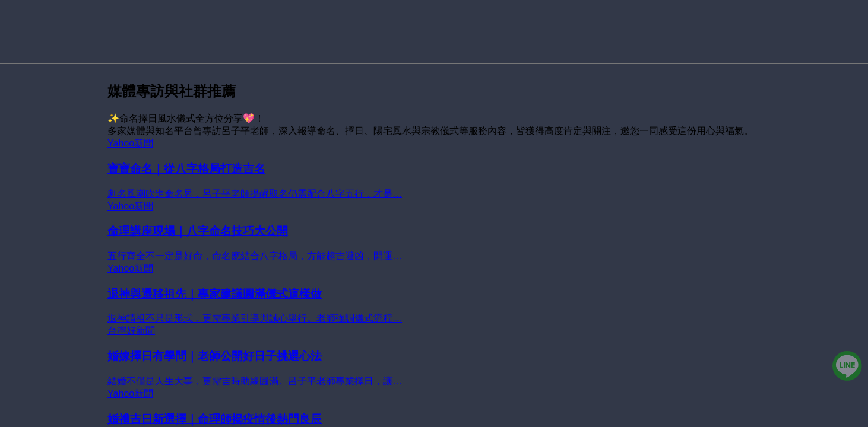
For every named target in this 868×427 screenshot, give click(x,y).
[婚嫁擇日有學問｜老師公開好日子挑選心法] (434, 356)
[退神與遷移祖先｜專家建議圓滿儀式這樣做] (434, 294)
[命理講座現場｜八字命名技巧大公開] (434, 232)
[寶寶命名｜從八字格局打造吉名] (434, 169)
